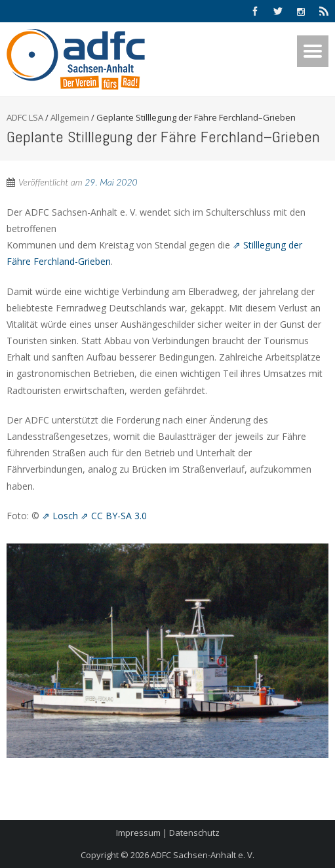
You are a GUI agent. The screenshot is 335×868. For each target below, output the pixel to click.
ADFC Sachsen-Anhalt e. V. (203, 855)
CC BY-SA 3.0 (119, 516)
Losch (65, 516)
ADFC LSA (25, 117)
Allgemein (70, 117)
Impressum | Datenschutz (168, 833)
